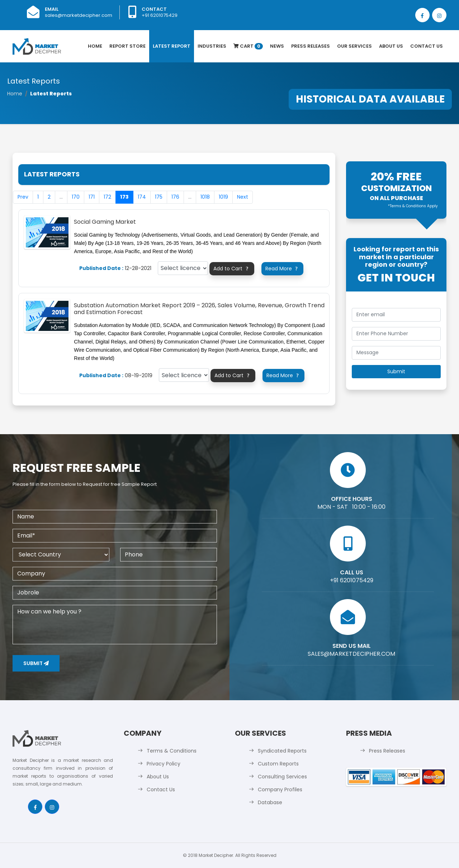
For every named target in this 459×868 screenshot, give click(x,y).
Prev (23, 197)
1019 (223, 197)
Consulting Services (282, 777)
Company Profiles (280, 789)
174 (142, 197)
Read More (283, 269)
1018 (205, 197)
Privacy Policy (164, 764)
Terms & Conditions (172, 751)
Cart (248, 46)
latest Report (172, 46)
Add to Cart (232, 269)
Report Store (127, 46)
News (277, 46)
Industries (212, 46)
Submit (36, 663)
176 (175, 197)
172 (107, 197)
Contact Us (427, 46)
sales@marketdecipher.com (79, 15)
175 (159, 197)
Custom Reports (278, 764)
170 (76, 197)
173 (124, 197)
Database (270, 802)
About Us (391, 46)
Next (243, 197)
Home (95, 46)
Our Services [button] (354, 46)
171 (92, 197)
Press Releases (311, 46)
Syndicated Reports (282, 751)
